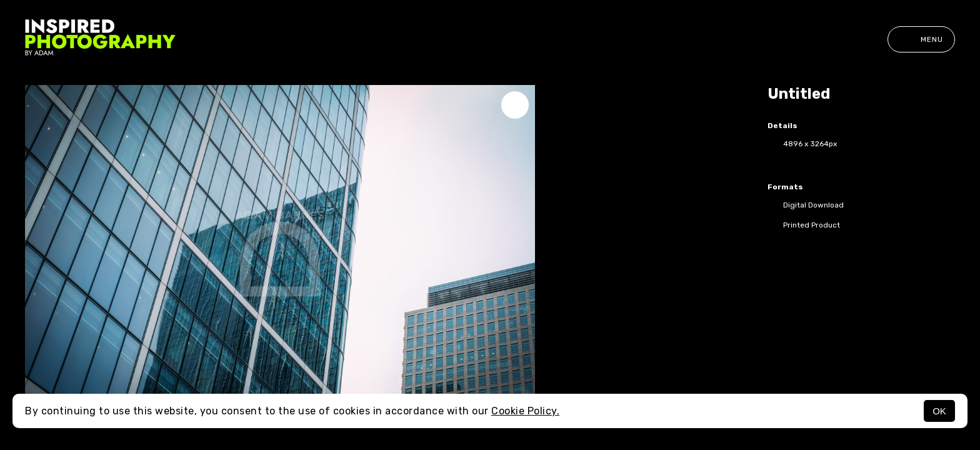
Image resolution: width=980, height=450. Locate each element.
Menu (921, 39)
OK (939, 411)
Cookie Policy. (525, 411)
